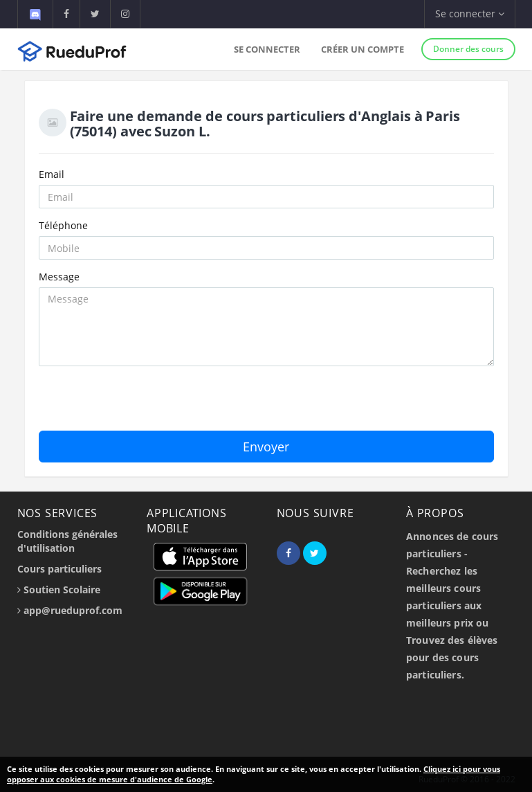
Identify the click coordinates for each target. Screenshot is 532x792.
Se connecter (267, 49)
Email (52, 174)
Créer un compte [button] (363, 49)
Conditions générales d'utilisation (67, 541)
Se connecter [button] (470, 13)
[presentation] (144, 404)
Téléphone (63, 225)
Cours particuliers (59, 569)
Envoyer (266, 447)
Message (59, 277)
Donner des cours (468, 49)
